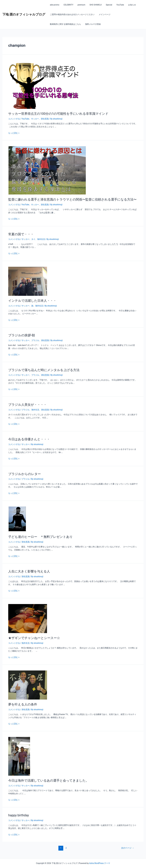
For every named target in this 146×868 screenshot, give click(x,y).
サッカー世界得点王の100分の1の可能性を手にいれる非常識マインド (58, 114)
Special (107, 5)
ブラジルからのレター (25, 474)
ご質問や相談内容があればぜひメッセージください (72, 14)
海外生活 (41, 239)
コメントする (14, 119)
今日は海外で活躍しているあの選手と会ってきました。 (49, 780)
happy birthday (19, 815)
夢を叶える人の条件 (23, 704)
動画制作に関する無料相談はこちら (65, 24)
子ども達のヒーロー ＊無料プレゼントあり (40, 537)
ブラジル (35, 340)
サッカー (35, 119)
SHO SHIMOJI (94, 5)
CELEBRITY (68, 5)
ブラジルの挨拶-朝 (22, 335)
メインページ (104, 14)
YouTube (118, 5)
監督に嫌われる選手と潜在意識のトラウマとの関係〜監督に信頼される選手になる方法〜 (72, 199)
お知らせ (130, 5)
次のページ (128, 848)
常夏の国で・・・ (21, 234)
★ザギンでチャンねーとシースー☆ (34, 638)
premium (80, 5)
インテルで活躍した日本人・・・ (32, 301)
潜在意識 (45, 119)
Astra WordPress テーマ (100, 863)
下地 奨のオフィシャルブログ (24, 14)
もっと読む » (14, 133)
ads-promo (54, 5)
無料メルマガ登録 (92, 24)
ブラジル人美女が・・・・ (27, 405)
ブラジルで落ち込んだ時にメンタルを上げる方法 (44, 370)
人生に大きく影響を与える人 (29, 571)
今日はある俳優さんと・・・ (29, 439)
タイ (33, 239)
